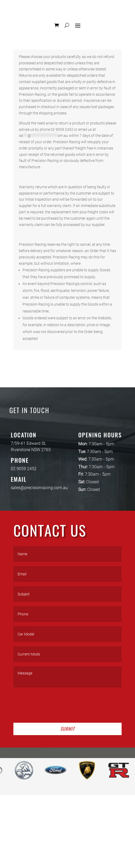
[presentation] (53, 704)
